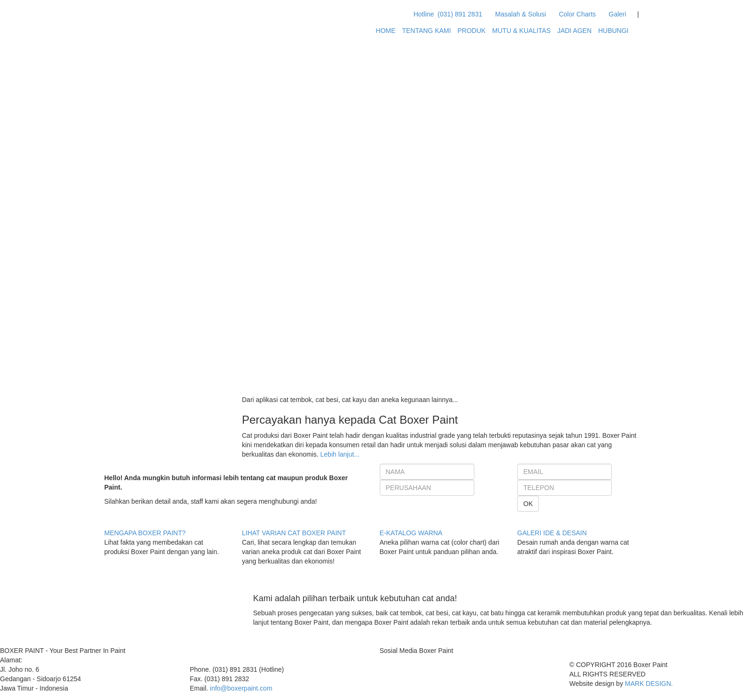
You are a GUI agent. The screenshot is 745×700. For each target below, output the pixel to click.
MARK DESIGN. (649, 684)
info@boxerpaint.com (241, 688)
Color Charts (576, 14)
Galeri (616, 14)
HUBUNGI (613, 31)
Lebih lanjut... (340, 454)
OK (528, 504)
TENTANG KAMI (426, 31)
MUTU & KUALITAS (521, 31)
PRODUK (472, 31)
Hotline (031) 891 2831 (448, 14)
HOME (385, 31)
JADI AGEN (574, 31)
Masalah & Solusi (519, 14)
